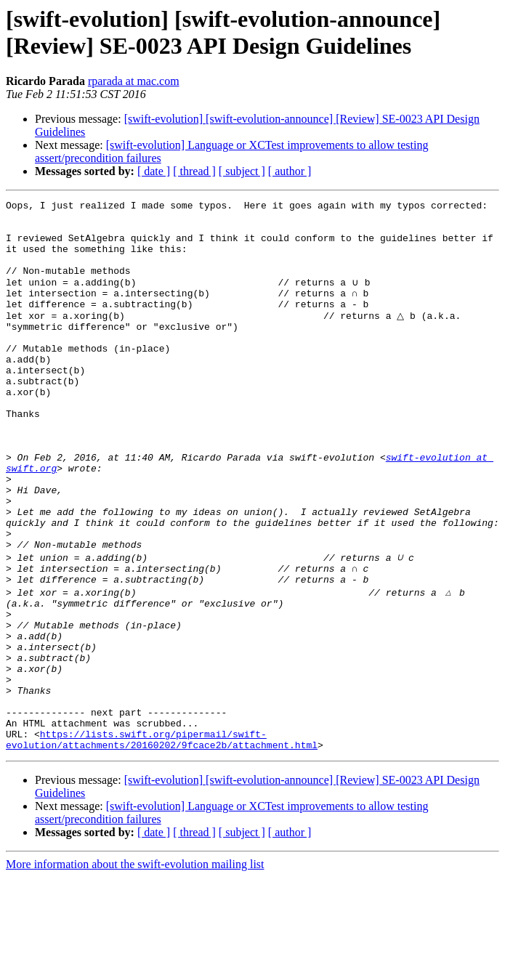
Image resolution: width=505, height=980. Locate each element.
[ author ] (290, 171)
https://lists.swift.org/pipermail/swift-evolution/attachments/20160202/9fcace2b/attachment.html (162, 841)
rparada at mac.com (134, 81)
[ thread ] (194, 171)
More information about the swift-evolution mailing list (135, 967)
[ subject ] (242, 171)
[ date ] (154, 171)
